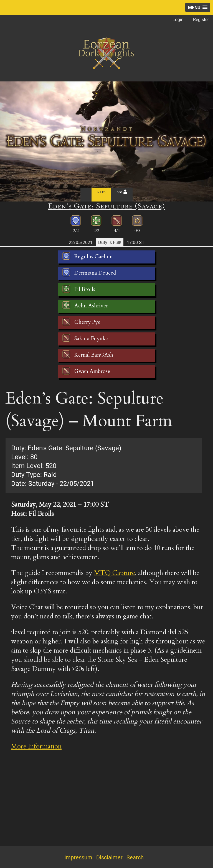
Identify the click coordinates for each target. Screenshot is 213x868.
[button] (198, 7)
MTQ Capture (115, 573)
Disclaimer (109, 857)
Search (135, 857)
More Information (36, 746)
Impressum (78, 857)
